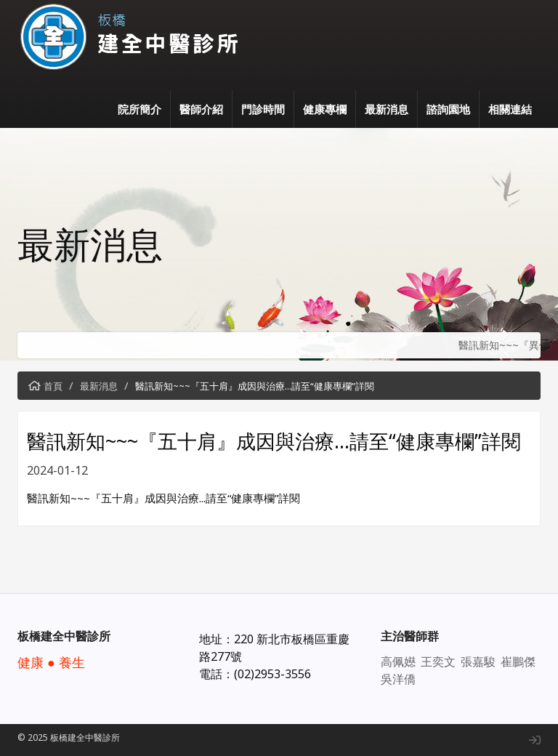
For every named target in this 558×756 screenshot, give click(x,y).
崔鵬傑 (518, 661)
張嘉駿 (478, 661)
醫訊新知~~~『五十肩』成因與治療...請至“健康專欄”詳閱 (255, 386)
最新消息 (387, 109)
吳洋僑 (398, 679)
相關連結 (510, 109)
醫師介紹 (201, 109)
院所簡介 (139, 109)
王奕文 (438, 661)
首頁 (53, 386)
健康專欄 (325, 109)
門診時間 (263, 109)
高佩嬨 (398, 661)
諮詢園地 (448, 109)
